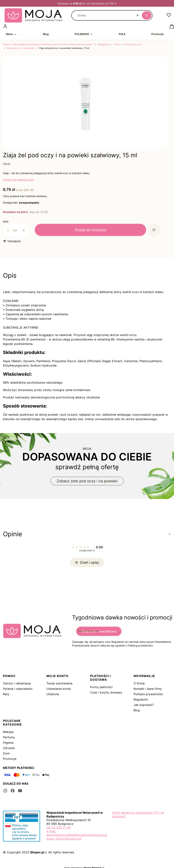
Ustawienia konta (59, 689)
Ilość (6, 221)
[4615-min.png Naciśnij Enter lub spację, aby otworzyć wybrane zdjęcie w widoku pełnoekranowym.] (86, 104)
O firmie (139, 683)
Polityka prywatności (148, 694)
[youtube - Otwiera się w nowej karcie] (20, 791)
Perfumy (9, 737)
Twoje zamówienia (59, 683)
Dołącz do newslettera (99, 631)
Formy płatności (101, 687)
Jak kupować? (144, 705)
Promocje (10, 759)
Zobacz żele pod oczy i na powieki (87, 481)
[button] (147, 15)
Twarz (117, 44)
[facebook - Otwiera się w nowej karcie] (13, 791)
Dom (6, 753)
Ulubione (53, 694)
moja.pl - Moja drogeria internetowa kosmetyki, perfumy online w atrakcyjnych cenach (48, 44)
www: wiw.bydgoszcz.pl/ (64, 839)
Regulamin (141, 699)
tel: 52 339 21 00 (58, 827)
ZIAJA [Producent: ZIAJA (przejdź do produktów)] (7, 164)
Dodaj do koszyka (91, 230)
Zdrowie (9, 748)
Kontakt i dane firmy (148, 689)
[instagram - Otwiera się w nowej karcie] (5, 791)
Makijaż (8, 732)
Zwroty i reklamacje (17, 683)
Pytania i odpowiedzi (18, 689)
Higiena (8, 743)
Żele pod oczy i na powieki (21, 48)
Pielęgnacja (103, 44)
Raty (6, 694)
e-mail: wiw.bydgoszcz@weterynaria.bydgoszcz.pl (77, 833)
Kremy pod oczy (133, 44)
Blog (137, 710)
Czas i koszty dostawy (106, 692)
